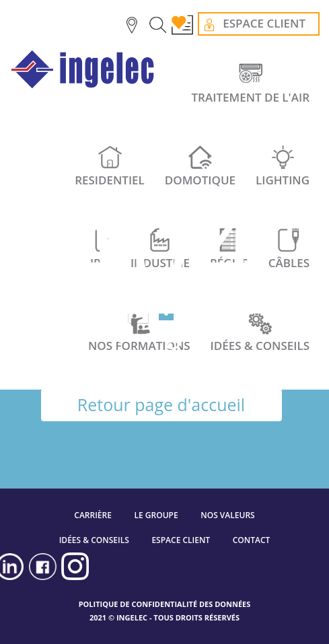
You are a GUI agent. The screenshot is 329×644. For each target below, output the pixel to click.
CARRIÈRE (93, 515)
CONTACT (252, 540)
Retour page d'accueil (161, 404)
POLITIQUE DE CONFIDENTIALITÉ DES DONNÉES (165, 604)
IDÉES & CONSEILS (94, 540)
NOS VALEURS (227, 515)
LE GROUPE (156, 515)
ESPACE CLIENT (181, 540)
